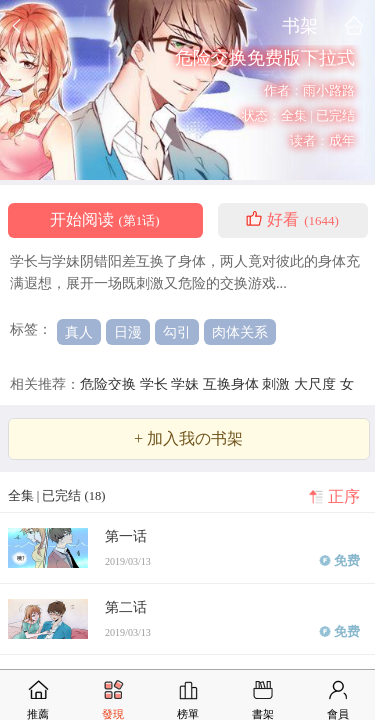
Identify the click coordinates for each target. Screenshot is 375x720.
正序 (344, 497)
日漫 (128, 332)
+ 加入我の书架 (188, 439)
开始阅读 (104, 220)
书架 (300, 25)
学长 (156, 384)
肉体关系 (240, 332)
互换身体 (233, 384)
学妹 (187, 384)
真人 (79, 332)
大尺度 (317, 384)
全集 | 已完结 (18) (57, 496)
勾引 (177, 332)
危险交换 (110, 384)
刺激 (278, 384)
